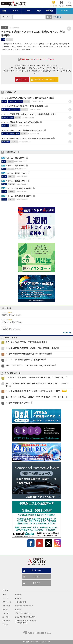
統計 (39, 11)
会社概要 (18, 595)
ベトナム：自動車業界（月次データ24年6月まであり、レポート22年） (34, 391)
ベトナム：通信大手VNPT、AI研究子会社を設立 (21, 122)
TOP (4, 595)
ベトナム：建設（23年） (16, 166)
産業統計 (50, 11)
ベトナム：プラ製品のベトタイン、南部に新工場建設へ (23, 106)
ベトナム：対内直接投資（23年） (19, 196)
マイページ (65, 11)
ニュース (15, 11)
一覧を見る (68, 332)
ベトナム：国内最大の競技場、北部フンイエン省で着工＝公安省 (31, 348)
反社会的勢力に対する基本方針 (26, 617)
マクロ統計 (6, 606)
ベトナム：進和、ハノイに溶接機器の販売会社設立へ (23, 130)
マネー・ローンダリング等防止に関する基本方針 (26, 622)
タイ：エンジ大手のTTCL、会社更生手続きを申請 (25, 342)
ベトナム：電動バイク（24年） (18, 403)
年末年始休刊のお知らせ (11, 315)
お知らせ (5, 613)
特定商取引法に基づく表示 (24, 606)
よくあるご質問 (20, 602)
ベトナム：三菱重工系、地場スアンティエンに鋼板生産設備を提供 (28, 114)
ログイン (62, 4)
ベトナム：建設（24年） (16, 158)
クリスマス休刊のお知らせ (12, 322)
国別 (4, 11)
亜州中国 (5, 617)
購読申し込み (45, 79)
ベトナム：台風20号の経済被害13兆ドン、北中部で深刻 (28, 354)
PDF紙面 (5, 624)
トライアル (53, 4)
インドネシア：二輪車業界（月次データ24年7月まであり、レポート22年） (35, 397)
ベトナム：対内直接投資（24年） (19, 188)
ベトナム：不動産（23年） (17, 181)
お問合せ (36, 583)
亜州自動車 (6, 621)
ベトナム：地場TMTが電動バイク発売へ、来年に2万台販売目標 (27, 98)
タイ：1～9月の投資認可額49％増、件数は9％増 (25, 360)
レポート (28, 11)
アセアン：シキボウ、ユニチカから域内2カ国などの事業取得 (30, 366)
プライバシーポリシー (23, 613)
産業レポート (7, 602)
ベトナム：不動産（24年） (17, 173)
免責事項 (18, 609)
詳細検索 (58, 17)
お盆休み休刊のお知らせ (11, 329)
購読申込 (69, 4)
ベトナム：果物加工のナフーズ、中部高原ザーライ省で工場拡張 (27, 139)
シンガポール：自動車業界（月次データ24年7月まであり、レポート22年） (35, 378)
